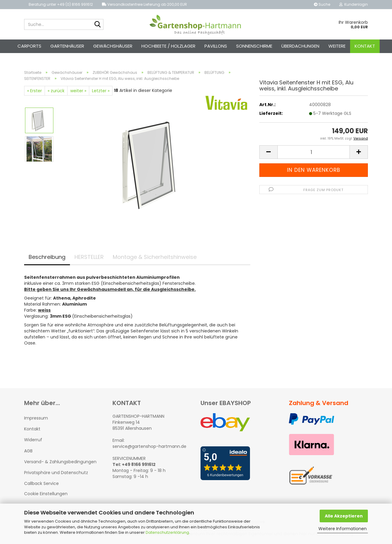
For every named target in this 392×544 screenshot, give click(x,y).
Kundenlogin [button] (354, 4)
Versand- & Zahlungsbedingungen (60, 462)
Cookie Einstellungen (46, 494)
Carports (29, 46)
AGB (28, 451)
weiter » (78, 91)
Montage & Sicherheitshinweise (155, 257)
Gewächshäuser (113, 46)
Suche (322, 4)
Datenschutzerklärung (167, 532)
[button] (268, 152)
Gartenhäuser (67, 46)
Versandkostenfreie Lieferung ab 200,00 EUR (144, 4)
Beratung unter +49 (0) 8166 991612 (61, 4)
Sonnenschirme (254, 46)
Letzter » (101, 91)
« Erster (35, 91)
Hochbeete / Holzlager (168, 46)
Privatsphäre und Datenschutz (56, 473)
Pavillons (216, 46)
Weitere (337, 46)
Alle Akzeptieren (344, 516)
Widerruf (33, 440)
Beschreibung (47, 257)
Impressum (36, 418)
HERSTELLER (89, 257)
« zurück (56, 91)
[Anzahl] (314, 152)
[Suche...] (98, 25)
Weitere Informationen (343, 529)
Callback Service (41, 483)
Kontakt (365, 46)
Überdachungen (300, 46)
